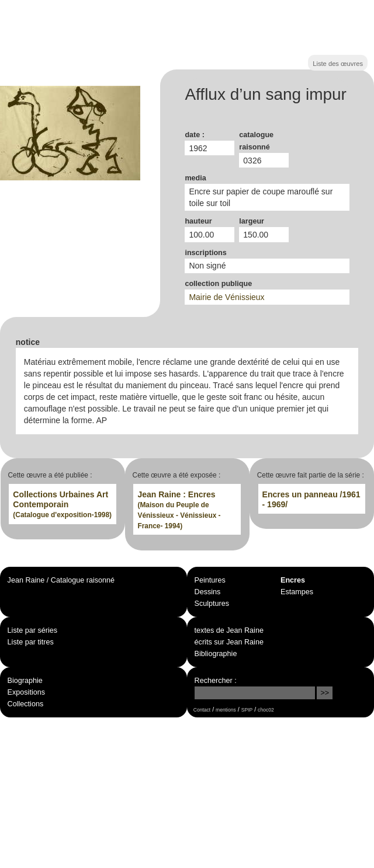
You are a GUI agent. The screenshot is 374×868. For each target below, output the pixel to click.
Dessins (208, 592)
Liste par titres (31, 642)
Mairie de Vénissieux (226, 297)
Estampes (297, 592)
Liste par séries (32, 630)
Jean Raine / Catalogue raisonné (61, 580)
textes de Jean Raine (229, 630)
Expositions (26, 692)
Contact (202, 710)
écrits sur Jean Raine (229, 642)
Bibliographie (216, 654)
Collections (26, 704)
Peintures (210, 580)
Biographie (25, 681)
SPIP (247, 710)
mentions (226, 710)
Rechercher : (216, 681)
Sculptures (212, 604)
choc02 (266, 710)
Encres (293, 580)
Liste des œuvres (338, 64)
